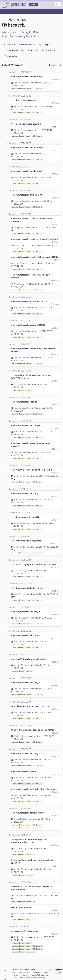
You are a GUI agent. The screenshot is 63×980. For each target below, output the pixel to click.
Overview (9, 45)
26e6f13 (55, 766)
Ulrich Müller (20, 380)
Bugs (33, 50)
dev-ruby (17, 20)
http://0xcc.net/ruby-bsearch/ (19, 36)
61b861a (55, 725)
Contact (58, 959)
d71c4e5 (55, 79)
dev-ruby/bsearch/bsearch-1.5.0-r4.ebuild (27, 88)
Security (49, 50)
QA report (45, 45)
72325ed (55, 807)
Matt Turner (19, 471)
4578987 (55, 223)
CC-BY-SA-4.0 (39, 970)
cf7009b (55, 258)
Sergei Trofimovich (22, 518)
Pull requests (14, 50)
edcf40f (55, 678)
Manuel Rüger (20, 810)
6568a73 (55, 561)
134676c (55, 702)
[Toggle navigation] (6, 11)
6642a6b (55, 445)
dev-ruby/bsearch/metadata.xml (24, 386)
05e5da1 (55, 240)
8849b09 (55, 836)
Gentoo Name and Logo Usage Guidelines (31, 972)
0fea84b (55, 748)
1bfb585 (55, 883)
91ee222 (55, 468)
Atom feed (55, 65)
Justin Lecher (20, 903)
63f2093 (55, 491)
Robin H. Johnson (22, 728)
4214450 (55, 783)
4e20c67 (55, 515)
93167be (55, 278)
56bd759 (55, 924)
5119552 (55, 196)
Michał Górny (20, 564)
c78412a (55, 150)
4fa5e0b (55, 301)
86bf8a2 (55, 655)
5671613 (55, 585)
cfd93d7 (55, 856)
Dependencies (27, 45)
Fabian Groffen (21, 106)
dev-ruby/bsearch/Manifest (22, 664)
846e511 (55, 632)
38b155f (55, 377)
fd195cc (55, 608)
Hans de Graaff (21, 82)
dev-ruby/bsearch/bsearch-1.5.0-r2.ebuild (27, 410)
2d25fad (55, 103)
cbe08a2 (55, 325)
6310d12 (55, 401)
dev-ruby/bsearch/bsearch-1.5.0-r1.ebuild (27, 775)
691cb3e (55, 351)
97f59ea (55, 424)
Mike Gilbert (19, 886)
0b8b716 (55, 538)
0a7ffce (55, 126)
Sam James (19, 226)
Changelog (11, 56)
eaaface (55, 900)
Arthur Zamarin (21, 243)
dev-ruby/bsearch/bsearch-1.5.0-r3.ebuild (27, 205)
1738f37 (55, 173)
